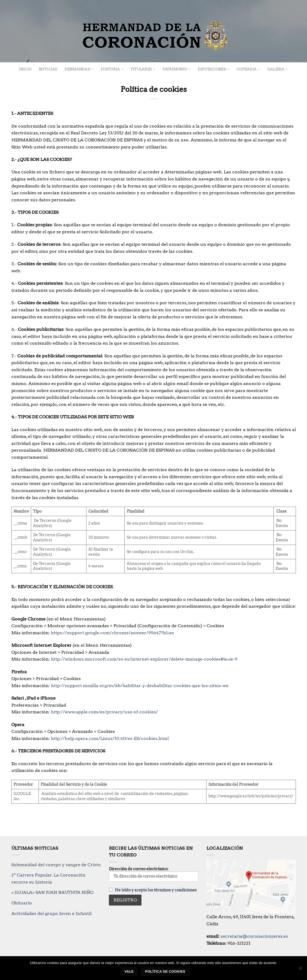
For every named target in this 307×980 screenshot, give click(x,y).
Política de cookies (165, 972)
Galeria (278, 69)
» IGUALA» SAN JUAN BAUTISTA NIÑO (52, 892)
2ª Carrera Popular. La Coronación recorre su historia (49, 879)
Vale (129, 972)
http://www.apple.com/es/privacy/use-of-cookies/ (105, 712)
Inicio (25, 69)
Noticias (48, 69)
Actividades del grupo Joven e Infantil (51, 913)
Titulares (143, 69)
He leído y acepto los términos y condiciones (156, 890)
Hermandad (79, 69)
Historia (112, 69)
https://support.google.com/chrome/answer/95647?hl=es (113, 633)
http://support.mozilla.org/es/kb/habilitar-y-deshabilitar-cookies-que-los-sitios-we (140, 686)
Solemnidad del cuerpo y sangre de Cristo (56, 865)
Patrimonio (177, 69)
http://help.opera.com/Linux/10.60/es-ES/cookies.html (110, 738)
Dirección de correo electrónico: (154, 874)
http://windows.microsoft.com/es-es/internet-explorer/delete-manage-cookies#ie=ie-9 (145, 659)
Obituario (22, 903)
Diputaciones (214, 69)
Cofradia (248, 69)
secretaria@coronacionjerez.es (254, 936)
